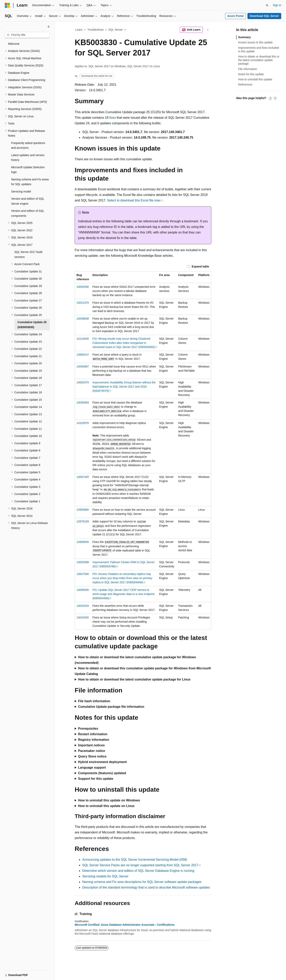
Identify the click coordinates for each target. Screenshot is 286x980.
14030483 (83, 402)
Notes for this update (251, 74)
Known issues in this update (255, 42)
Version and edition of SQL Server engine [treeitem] (28, 201)
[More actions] (208, 30)
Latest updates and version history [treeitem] (28, 158)
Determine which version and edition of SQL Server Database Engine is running (138, 871)
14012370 (83, 303)
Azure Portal (235, 16)
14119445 (83, 339)
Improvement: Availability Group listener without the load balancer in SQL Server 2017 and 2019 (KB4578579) (124, 387)
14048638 (83, 319)
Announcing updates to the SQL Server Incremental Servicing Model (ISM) (135, 860)
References (245, 85)
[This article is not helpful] (275, 98)
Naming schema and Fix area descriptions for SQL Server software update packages (142, 882)
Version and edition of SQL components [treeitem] (28, 213)
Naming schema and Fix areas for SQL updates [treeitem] (30, 182)
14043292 (83, 617)
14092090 (83, 287)
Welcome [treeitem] (14, 44)
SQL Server (116, 30)
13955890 (83, 510)
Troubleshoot (95, 30)
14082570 (83, 382)
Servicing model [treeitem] (21, 192)
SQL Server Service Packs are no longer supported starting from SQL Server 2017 (140, 865)
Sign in (277, 5)
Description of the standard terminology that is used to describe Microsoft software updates (146, 887)
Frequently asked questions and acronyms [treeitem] (28, 145)
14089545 (83, 590)
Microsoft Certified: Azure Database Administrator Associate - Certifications (125, 925)
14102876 (83, 423)
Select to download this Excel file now (134, 200)
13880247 (83, 355)
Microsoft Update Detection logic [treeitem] (28, 170)
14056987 (83, 367)
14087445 (83, 477)
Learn (79, 30)
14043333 (83, 606)
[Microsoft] (7, 5)
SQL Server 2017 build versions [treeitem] (28, 254)
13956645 (83, 542)
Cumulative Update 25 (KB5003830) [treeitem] (32, 325)
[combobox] (27, 35)
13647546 (83, 574)
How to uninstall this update (255, 79)
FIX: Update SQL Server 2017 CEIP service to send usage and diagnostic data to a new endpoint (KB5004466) (123, 594)
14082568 (83, 562)
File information (248, 69)
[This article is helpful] (270, 98)
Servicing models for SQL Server (105, 876)
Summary (244, 37)
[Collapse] (49, 27)
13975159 (83, 521)
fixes (113, 118)
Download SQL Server (264, 16)
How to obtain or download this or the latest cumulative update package (259, 60)
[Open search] (267, 5)
